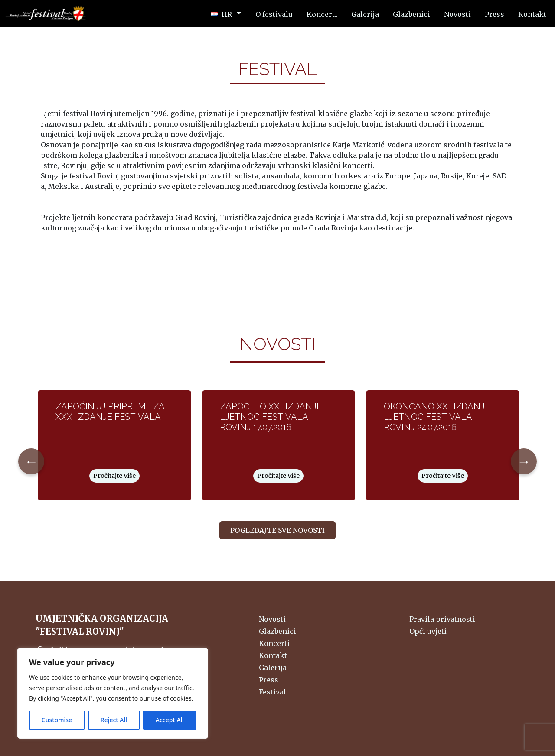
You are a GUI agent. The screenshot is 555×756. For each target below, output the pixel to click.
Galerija (273, 668)
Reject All (114, 720)
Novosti (272, 619)
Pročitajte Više (114, 476)
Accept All (170, 720)
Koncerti (274, 643)
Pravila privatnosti (442, 619)
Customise (57, 720)
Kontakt (273, 655)
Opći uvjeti (428, 631)
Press (269, 680)
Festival (273, 692)
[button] (226, 14)
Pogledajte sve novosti (277, 530)
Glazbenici (277, 631)
